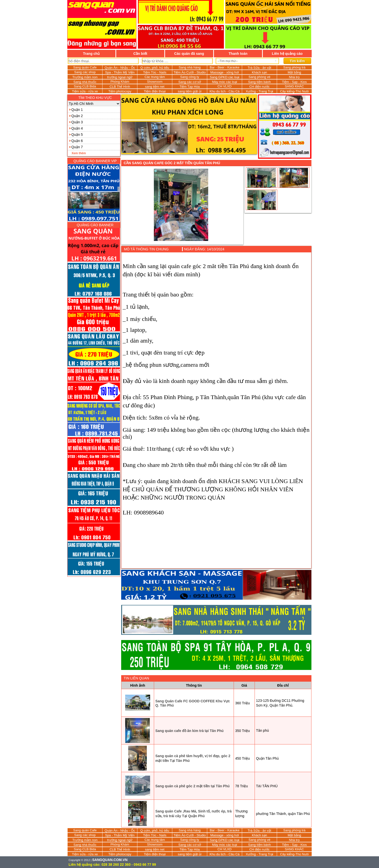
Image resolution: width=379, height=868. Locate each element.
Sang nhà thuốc (85, 82)
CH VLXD (224, 86)
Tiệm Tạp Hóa (190, 87)
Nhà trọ (294, 77)
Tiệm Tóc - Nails (155, 72)
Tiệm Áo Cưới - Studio (190, 72)
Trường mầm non (85, 77)
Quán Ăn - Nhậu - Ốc (120, 68)
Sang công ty (190, 77)
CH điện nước (259, 87)
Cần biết (140, 54)
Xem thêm (79, 153)
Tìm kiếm (297, 61)
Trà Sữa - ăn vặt (259, 68)
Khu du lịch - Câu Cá (224, 91)
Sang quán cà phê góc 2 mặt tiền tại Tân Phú (192, 786)
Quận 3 (77, 122)
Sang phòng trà (294, 67)
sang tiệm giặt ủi (190, 91)
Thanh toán (238, 54)
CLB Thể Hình (120, 87)
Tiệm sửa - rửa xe (85, 91)
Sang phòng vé (259, 77)
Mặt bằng (294, 72)
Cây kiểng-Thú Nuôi (294, 91)
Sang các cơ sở (189, 82)
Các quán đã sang (189, 54)
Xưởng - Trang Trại (260, 91)
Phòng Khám (120, 82)
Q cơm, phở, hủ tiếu (155, 68)
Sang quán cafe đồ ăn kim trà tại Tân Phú (189, 731)
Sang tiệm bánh (259, 82)
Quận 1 (77, 110)
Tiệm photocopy (120, 91)
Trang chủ (91, 54)
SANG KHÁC (294, 86)
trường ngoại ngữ (120, 77)
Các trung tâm (155, 77)
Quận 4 (77, 128)
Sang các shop (85, 72)
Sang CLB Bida (85, 86)
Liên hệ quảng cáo (287, 54)
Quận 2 (77, 116)
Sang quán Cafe (85, 67)
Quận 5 (77, 135)
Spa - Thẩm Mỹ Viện (120, 72)
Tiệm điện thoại (155, 91)
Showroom (155, 82)
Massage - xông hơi (224, 72)
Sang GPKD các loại (224, 77)
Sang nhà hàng (189, 67)
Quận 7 (77, 147)
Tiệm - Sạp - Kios (294, 82)
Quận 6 (77, 141)
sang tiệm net (155, 87)
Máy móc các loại (224, 82)
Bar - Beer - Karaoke (225, 67)
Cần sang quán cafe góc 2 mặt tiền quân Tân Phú (172, 163)
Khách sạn (259, 72)
